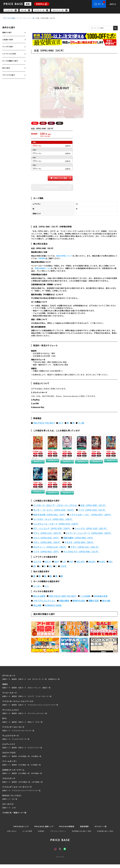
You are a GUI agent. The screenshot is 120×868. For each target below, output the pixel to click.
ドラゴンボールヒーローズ (13, 730)
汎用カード (22, 683)
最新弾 (14, 683)
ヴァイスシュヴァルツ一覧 (37, 717)
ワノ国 (81, 423)
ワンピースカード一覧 (44, 700)
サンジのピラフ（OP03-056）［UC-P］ (81, 555)
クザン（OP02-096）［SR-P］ (47, 546)
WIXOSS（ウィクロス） (12, 799)
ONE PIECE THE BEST (44, 423)
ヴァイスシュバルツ (11, 713)
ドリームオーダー (10, 765)
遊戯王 (5, 688)
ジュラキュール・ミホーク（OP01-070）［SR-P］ (56, 527)
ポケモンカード (9, 679)
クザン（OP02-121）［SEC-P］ (85, 550)
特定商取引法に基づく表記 (82, 835)
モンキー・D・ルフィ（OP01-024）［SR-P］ (54, 513)
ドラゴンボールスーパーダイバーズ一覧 (26, 794)
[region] (62, 11)
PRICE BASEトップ (19, 830)
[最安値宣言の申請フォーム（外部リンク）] (74, 43)
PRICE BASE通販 (9, 19)
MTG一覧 (39, 725)
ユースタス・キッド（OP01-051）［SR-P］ (53, 523)
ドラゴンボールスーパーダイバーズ (17, 790)
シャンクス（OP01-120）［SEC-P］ (91, 532)
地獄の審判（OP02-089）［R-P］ (79, 541)
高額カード (6, 683)
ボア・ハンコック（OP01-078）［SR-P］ (52, 532)
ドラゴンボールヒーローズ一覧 (23, 734)
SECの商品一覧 (24, 777)
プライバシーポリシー (58, 835)
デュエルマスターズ (11, 739)
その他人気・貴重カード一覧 (14, 816)
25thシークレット (34, 691)
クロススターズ (9, 782)
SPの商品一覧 (36, 768)
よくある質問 (27, 835)
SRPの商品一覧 (36, 777)
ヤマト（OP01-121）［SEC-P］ (48, 536)
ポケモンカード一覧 (39, 683)
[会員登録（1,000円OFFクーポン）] (74, 37)
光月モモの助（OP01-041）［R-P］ (50, 518)
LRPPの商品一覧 (24, 785)
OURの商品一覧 (24, 760)
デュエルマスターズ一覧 (21, 743)
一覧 (33, 19)
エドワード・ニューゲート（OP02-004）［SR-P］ (89, 536)
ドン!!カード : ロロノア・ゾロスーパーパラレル (55, 509)
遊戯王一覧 (46, 691)
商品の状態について (64, 256)
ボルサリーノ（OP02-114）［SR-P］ (50, 550)
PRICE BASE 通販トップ (43, 830)
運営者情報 (85, 830)
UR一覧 (15, 803)
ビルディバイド (9, 747)
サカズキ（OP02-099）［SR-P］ (79, 546)
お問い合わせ (12, 835)
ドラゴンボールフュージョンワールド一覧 (43, 708)
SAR (29, 683)
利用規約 (42, 259)
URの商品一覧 (36, 760)
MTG (4, 722)
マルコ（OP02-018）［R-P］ (46, 541)
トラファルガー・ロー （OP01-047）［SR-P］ (91, 518)
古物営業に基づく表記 (105, 835)
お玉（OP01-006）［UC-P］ (94, 509)
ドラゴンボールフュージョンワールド (18, 705)
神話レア (31, 725)
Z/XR (14, 811)
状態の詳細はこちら (43, 269)
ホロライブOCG (9, 756)
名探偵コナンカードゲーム (13, 773)
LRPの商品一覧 (37, 785)
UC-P (61, 423)
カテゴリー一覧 (102, 830)
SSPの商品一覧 (24, 768)
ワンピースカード (23, 19)
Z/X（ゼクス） (9, 807)
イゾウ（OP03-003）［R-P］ (46, 555)
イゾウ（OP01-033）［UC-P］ (92, 513)
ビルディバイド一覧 (35, 751)
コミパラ (31, 700)
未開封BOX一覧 (54, 683)
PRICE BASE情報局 (67, 830)
